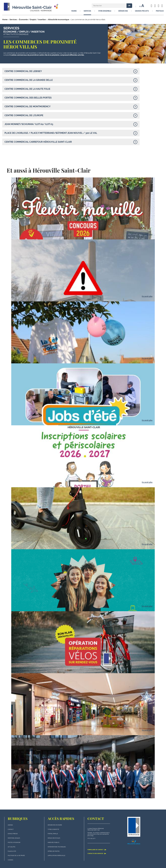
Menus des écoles (54, 838)
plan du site (12, 851)
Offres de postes (54, 851)
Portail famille (53, 834)
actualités (12, 847)
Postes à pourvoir (14, 842)
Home (5, 20)
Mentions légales (14, 838)
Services (13, 20)
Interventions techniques (57, 847)
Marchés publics (53, 842)
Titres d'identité (53, 829)
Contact (11, 829)
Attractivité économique (58, 20)
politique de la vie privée (16, 856)
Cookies (10, 860)
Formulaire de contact (97, 850)
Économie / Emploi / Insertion (32, 20)
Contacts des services (97, 853)
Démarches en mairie (55, 825)
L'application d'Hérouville (56, 856)
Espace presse (13, 834)
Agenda (10, 825)
